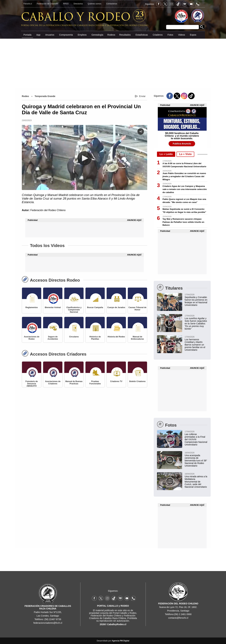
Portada (27, 35)
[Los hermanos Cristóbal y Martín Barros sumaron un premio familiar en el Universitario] (182, 343)
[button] (85, 158)
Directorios (78, 4)
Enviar (142, 96)
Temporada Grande (45, 96)
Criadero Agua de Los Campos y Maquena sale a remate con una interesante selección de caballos (185, 189)
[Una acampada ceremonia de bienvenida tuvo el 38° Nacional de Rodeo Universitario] (182, 459)
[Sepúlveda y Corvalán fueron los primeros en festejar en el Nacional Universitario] (182, 300)
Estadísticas (142, 35)
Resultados (125, 35)
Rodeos (111, 35)
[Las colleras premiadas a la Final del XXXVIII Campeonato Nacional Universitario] (182, 438)
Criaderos (158, 35)
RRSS (66, 4)
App (38, 35)
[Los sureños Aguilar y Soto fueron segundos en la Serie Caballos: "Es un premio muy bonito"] (182, 322)
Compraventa (66, 35)
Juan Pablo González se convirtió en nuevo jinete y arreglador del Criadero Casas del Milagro (184, 176)
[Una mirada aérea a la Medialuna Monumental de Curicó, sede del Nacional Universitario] (182, 480)
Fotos (170, 35)
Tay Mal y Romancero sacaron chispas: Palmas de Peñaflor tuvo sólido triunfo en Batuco (183, 222)
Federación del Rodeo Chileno (48, 210)
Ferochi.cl (28, 4)
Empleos (82, 35)
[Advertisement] (113, 63)
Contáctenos (112, 4)
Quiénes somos (95, 4)
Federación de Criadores (48, 4)
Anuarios (50, 35)
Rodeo (25, 96)
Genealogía (97, 35)
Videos (182, 35)
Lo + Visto (185, 154)
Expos (193, 35)
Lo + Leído (166, 154)
